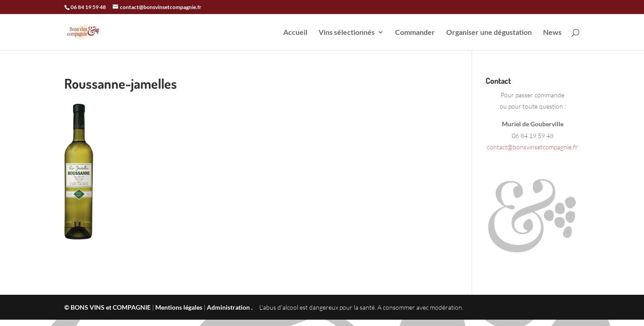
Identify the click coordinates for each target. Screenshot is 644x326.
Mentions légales (179, 307)
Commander (415, 33)
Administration (228, 307)
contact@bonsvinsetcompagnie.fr (532, 147)
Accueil (295, 33)
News (552, 33)
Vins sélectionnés (347, 33)
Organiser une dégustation (489, 33)
